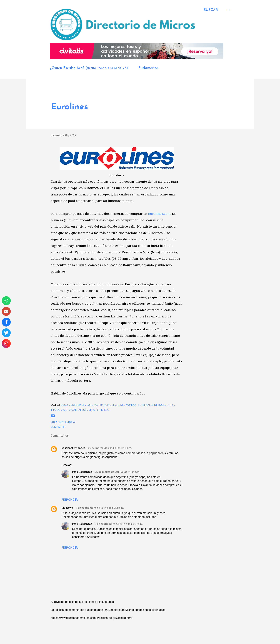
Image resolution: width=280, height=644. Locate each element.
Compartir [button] (58, 427)
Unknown (67, 508)
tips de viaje (59, 410)
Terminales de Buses (152, 405)
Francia (104, 405)
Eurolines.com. (160, 214)
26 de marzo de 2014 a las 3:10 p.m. (110, 448)
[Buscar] (211, 10)
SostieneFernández (73, 448)
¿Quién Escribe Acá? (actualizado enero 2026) (89, 68)
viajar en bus (78, 410)
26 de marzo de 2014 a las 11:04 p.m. (117, 472)
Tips (171, 405)
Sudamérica (148, 68)
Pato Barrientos (82, 472)
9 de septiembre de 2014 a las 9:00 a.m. (100, 508)
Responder (70, 500)
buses (65, 405)
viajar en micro (99, 410)
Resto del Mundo (124, 405)
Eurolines (78, 405)
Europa (92, 405)
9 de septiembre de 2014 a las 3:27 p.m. (119, 524)
